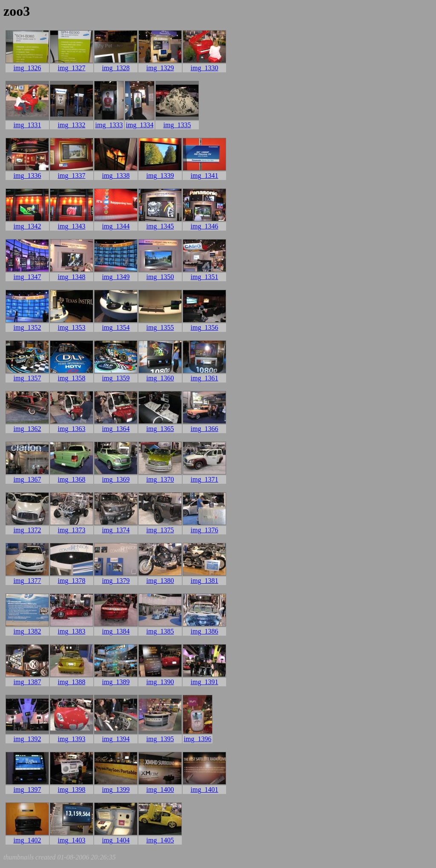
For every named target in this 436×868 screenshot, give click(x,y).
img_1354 (116, 327)
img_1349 (116, 277)
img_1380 (160, 581)
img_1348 (72, 277)
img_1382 (27, 631)
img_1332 (72, 125)
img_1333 (109, 125)
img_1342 (27, 226)
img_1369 (116, 479)
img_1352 (27, 327)
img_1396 (198, 739)
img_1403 (72, 840)
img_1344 (116, 226)
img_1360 (160, 378)
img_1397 (27, 789)
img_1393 (72, 739)
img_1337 (72, 176)
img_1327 (72, 68)
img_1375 (160, 530)
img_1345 (160, 226)
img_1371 (205, 479)
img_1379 (116, 581)
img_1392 (27, 739)
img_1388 (72, 682)
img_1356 (205, 327)
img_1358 (72, 378)
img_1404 (116, 840)
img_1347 (27, 277)
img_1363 (72, 429)
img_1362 (27, 429)
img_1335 (177, 125)
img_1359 (116, 378)
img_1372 (27, 530)
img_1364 (116, 429)
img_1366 (205, 429)
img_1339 (160, 176)
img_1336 (27, 176)
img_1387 (27, 682)
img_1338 (116, 176)
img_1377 (27, 581)
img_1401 (205, 789)
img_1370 (160, 479)
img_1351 (205, 277)
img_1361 (205, 378)
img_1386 (205, 631)
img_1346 (205, 226)
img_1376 (205, 530)
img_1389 (116, 682)
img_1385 (160, 631)
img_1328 (116, 68)
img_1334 (140, 125)
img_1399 (116, 789)
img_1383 (72, 631)
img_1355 (160, 327)
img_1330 (205, 68)
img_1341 (205, 176)
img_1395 (160, 739)
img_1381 (205, 581)
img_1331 (27, 125)
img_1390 (160, 682)
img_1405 (160, 840)
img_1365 (160, 429)
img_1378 (72, 581)
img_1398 (72, 789)
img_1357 (27, 378)
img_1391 (205, 682)
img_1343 (72, 226)
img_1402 (27, 840)
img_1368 (72, 479)
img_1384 (116, 631)
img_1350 (160, 277)
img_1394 (116, 739)
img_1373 (72, 530)
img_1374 (116, 530)
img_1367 (27, 479)
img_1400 (160, 789)
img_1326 (27, 68)
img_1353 (72, 327)
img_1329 (160, 68)
